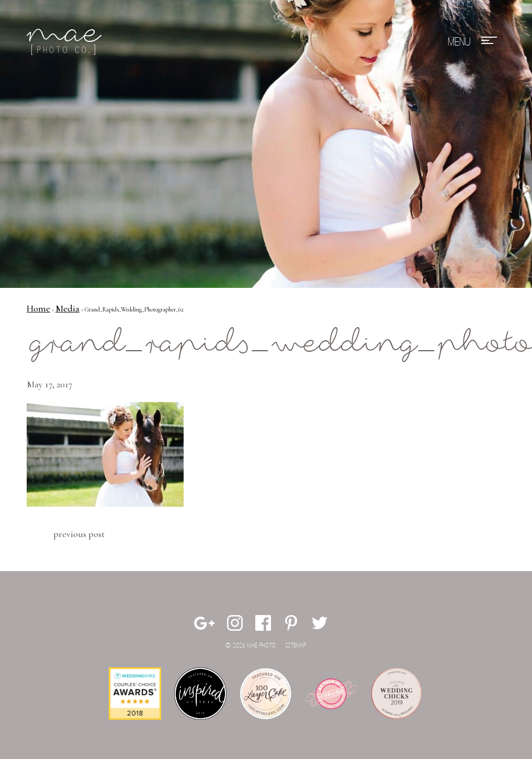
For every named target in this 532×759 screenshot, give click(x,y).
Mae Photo (66, 42)
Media (67, 308)
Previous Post (79, 534)
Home (38, 308)
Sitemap (296, 646)
